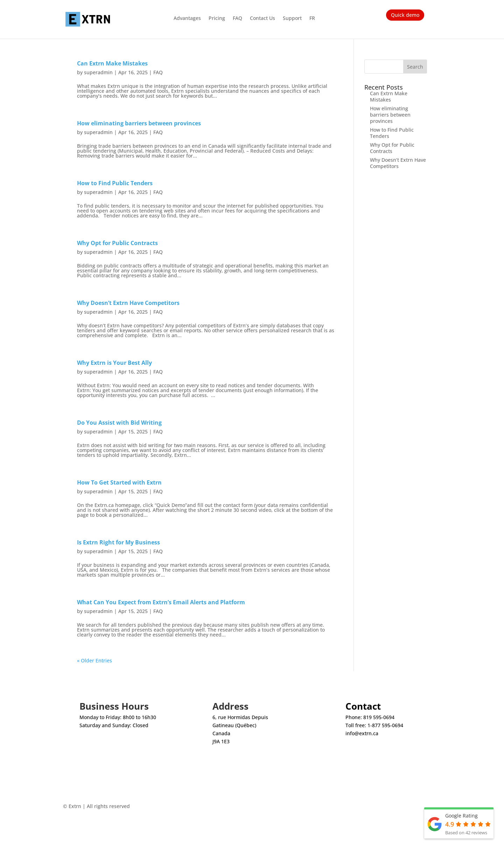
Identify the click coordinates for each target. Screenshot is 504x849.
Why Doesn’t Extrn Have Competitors (128, 303)
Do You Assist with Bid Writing (119, 423)
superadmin (98, 72)
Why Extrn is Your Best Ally (114, 363)
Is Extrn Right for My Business (118, 542)
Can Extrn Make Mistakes (112, 63)
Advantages (187, 19)
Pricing (217, 19)
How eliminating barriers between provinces (139, 123)
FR (312, 19)
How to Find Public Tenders (115, 183)
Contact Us (262, 19)
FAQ (237, 19)
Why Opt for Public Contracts (117, 243)
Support (292, 19)
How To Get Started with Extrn (119, 482)
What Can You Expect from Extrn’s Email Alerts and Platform (161, 602)
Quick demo (405, 15)
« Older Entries (94, 660)
